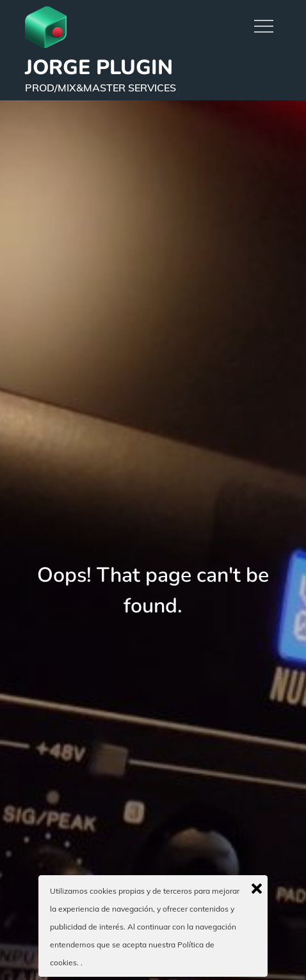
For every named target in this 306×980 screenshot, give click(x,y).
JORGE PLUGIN (99, 67)
